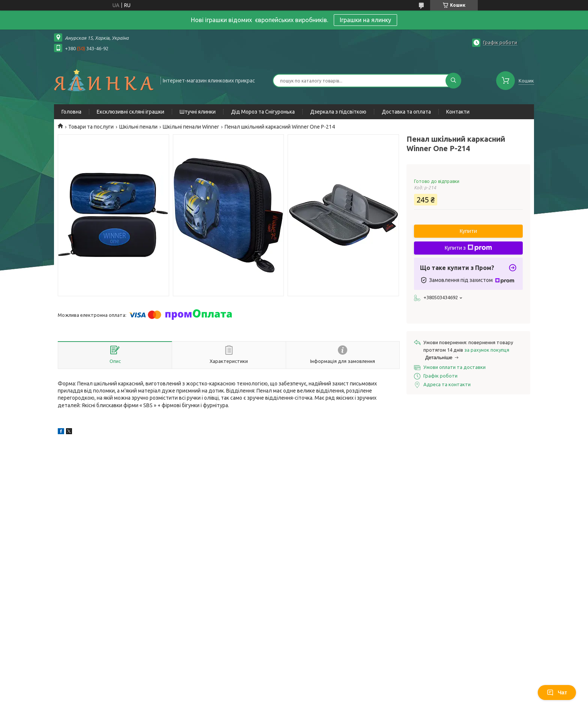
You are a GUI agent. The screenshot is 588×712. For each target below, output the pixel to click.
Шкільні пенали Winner (191, 127)
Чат (557, 693)
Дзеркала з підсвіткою (338, 112)
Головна (71, 112)
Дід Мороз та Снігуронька (263, 112)
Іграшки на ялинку (365, 20)
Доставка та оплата (406, 112)
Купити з (468, 248)
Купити (468, 231)
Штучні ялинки (198, 112)
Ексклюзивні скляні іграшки (130, 112)
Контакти (458, 112)
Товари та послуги (91, 127)
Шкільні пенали (138, 127)
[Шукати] (453, 81)
